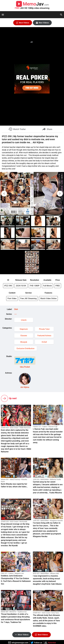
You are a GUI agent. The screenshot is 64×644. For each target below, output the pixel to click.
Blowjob (24, 342)
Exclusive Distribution (26, 348)
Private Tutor (44, 329)
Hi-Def (44, 342)
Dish (16, 309)
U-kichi (24, 320)
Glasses (24, 336)
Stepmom (24, 329)
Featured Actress (44, 336)
